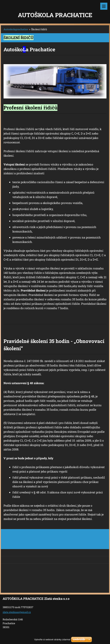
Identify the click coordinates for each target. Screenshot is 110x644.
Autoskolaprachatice (16, 29)
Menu (104, 6)
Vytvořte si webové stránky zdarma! (52, 639)
